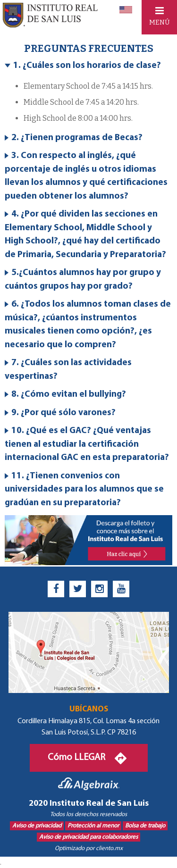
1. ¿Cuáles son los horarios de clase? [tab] (83, 66)
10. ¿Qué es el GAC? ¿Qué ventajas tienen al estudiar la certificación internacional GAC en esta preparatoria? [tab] (87, 444)
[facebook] (56, 589)
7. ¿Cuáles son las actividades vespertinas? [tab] (68, 370)
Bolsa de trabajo (145, 826)
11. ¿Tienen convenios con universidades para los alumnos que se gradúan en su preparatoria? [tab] (84, 490)
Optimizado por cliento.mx (89, 848)
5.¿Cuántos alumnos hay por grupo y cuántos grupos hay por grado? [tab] (83, 280)
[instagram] (99, 589)
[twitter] (78, 589)
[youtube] (121, 589)
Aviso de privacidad (37, 826)
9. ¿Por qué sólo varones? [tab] (60, 413)
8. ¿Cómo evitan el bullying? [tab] (65, 395)
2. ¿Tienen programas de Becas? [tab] (74, 138)
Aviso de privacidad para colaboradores (88, 837)
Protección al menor (93, 826)
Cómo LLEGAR (88, 758)
